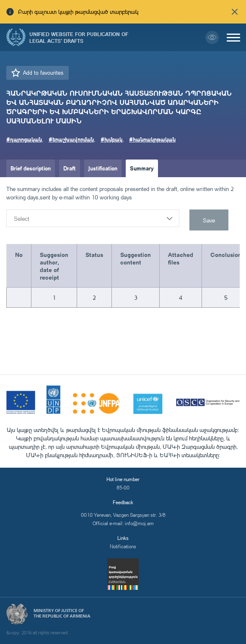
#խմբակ (111, 139)
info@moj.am (139, 523)
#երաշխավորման (71, 139)
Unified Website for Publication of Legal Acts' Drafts (79, 37)
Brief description (31, 168)
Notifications (123, 546)
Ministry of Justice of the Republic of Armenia (62, 613)
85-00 (123, 488)
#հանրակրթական (152, 139)
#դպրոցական (24, 139)
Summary (142, 168)
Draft (70, 168)
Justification (103, 168)
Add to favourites (43, 73)
